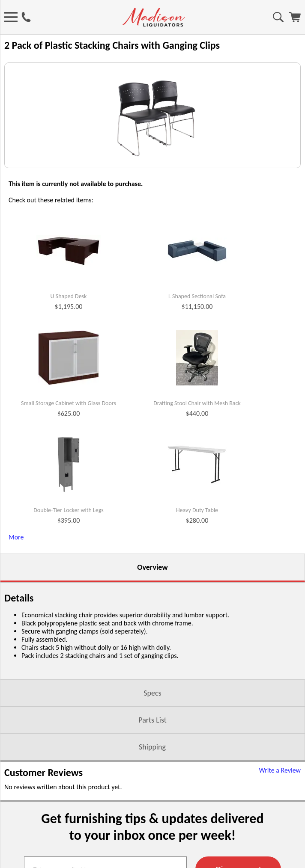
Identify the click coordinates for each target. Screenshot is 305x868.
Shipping (152, 843)
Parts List (152, 816)
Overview (152, 664)
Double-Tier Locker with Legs (69, 607)
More (16, 633)
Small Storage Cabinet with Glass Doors (69, 500)
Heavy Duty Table (197, 607)
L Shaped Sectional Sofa (197, 393)
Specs (152, 789)
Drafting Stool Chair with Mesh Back (197, 500)
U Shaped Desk (69, 393)
